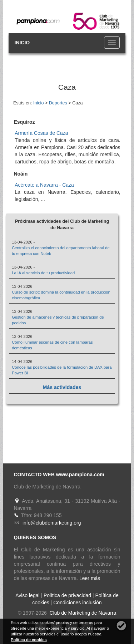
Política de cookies (29, 640)
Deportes (58, 103)
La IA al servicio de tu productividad (43, 273)
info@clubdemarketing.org (52, 523)
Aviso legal (27, 595)
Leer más (90, 578)
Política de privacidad (67, 595)
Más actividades (62, 387)
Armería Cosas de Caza (41, 133)
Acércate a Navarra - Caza (44, 185)
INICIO (22, 43)
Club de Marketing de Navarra (82, 613)
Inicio (38, 103)
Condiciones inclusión (77, 603)
